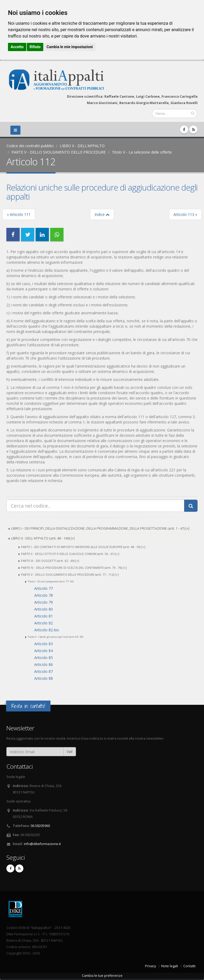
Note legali (170, 966)
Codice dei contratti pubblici (30, 146)
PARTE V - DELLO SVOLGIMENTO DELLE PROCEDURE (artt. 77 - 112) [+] (70, 575)
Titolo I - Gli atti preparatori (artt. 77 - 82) (51, 581)
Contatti (189, 966)
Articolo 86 (44, 664)
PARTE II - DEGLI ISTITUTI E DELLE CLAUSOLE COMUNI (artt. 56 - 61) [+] (70, 554)
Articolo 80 (44, 609)
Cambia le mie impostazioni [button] (70, 47)
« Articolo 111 (19, 214)
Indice (102, 214)
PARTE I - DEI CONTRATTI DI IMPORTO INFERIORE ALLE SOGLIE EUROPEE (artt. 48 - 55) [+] (83, 547)
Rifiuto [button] (35, 47)
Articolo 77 (44, 588)
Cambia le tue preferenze (102, 976)
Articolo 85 (44, 658)
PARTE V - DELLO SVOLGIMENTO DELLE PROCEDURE (59, 152)
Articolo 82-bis (47, 630)
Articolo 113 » (185, 214)
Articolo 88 (44, 678)
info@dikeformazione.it (42, 844)
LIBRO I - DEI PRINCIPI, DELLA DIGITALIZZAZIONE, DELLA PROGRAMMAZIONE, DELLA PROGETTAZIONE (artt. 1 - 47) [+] (100, 528)
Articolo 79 (44, 602)
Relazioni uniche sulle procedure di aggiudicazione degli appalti (102, 192)
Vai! (70, 752)
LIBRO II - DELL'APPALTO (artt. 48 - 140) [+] (43, 538)
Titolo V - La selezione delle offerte (142, 152)
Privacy (150, 966)
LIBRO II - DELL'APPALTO (82, 146)
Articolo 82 (44, 623)
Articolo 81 (44, 616)
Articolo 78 (44, 595)
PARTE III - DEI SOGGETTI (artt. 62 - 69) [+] (50, 561)
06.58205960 (40, 826)
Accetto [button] (17, 47)
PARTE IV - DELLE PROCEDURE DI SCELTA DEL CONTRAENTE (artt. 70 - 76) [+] (74, 568)
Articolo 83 (44, 644)
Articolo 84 (44, 651)
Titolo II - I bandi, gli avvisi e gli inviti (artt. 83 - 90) (55, 637)
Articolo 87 (44, 671)
